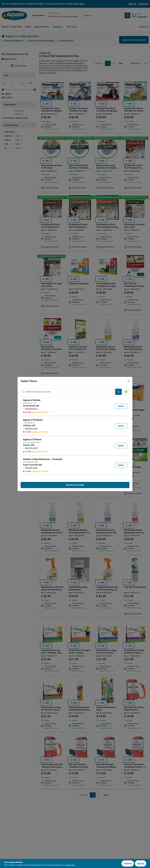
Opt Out (141, 864)
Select (121, 406)
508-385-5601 (31, 468)
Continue (128, 864)
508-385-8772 (31, 409)
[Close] (128, 381)
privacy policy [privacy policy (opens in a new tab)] (70, 865)
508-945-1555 (31, 428)
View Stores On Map (75, 485)
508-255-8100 (31, 448)
